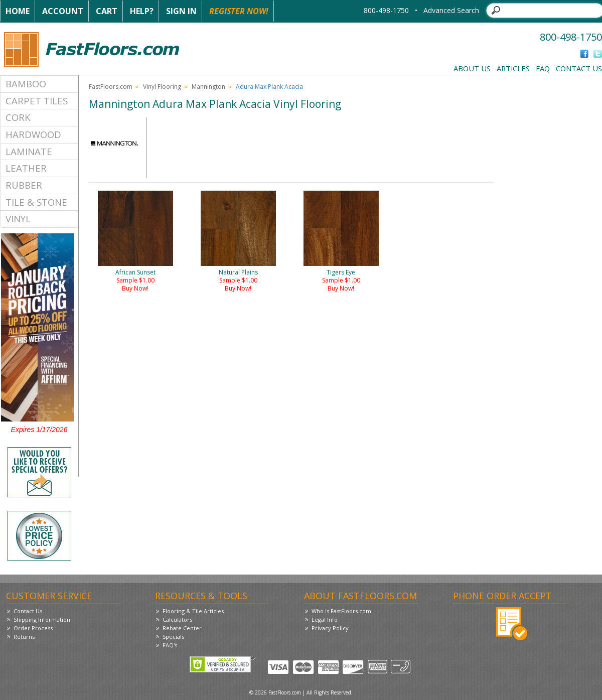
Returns (24, 637)
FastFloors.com (111, 87)
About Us (472, 68)
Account (63, 11)
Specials (173, 637)
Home (18, 11)
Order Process (33, 628)
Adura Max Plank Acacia (269, 87)
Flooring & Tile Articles (193, 611)
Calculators (177, 619)
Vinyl (18, 219)
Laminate (29, 151)
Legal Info (325, 619)
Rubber (24, 185)
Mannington (208, 87)
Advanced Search (451, 10)
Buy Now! (135, 288)
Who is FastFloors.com (341, 611)
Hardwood (33, 134)
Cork (18, 117)
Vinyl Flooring (162, 87)
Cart (107, 11)
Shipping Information (42, 619)
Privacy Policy (330, 628)
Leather (26, 168)
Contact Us (579, 68)
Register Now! (239, 11)
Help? (142, 11)
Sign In (181, 11)
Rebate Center (182, 628)
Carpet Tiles (37, 101)
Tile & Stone (36, 202)
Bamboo (26, 84)
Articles (513, 68)
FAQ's (170, 645)
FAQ (543, 68)
